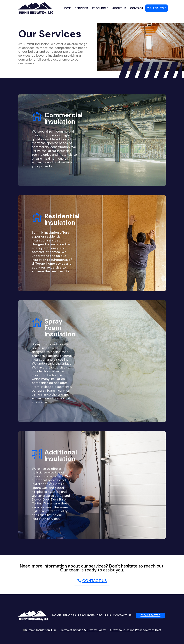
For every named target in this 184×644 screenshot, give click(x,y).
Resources (100, 8)
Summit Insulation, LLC (41, 630)
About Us (119, 8)
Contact (137, 8)
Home (67, 8)
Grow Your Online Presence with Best (136, 630)
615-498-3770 (156, 8)
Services (81, 8)
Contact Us (95, 581)
